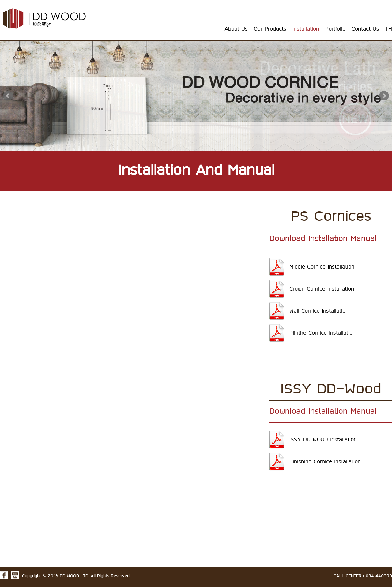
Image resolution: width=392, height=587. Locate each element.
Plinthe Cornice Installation (322, 333)
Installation (306, 29)
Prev (8, 96)
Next (384, 96)
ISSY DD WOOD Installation (323, 440)
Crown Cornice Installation (322, 289)
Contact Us (365, 29)
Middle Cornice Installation (322, 267)
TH (389, 29)
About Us (236, 29)
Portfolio (335, 29)
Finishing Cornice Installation (325, 462)
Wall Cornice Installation (319, 311)
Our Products (270, 29)
